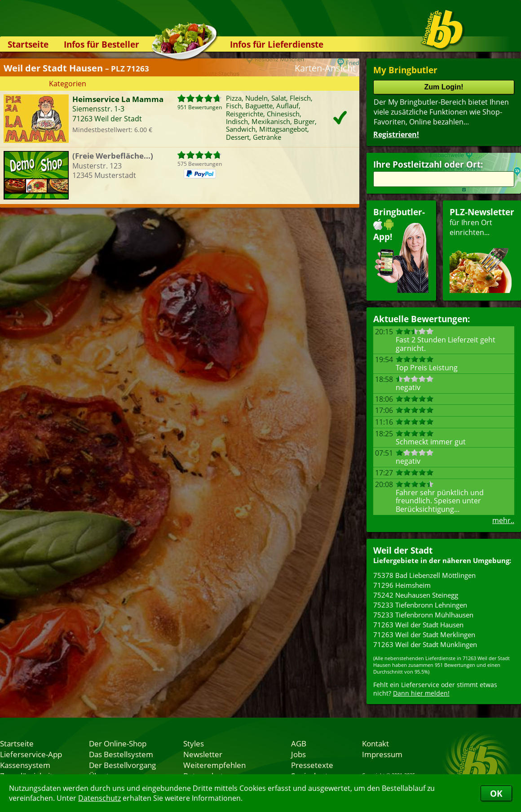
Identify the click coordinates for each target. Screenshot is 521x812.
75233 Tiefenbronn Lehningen (420, 605)
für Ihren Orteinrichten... (482, 250)
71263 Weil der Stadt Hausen (418, 625)
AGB (299, 743)
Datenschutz (99, 798)
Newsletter (203, 754)
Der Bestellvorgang (122, 765)
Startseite (28, 44)
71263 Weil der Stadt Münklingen (425, 644)
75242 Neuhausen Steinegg (416, 595)
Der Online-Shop (118, 743)
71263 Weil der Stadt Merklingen (424, 635)
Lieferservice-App (31, 754)
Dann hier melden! (421, 693)
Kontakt (375, 743)
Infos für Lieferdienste (277, 44)
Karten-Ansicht (325, 68)
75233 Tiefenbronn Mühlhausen (423, 615)
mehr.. (503, 520)
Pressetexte (312, 765)
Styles (194, 743)
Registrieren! (396, 134)
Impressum (382, 754)
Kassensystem (25, 765)
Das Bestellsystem (121, 754)
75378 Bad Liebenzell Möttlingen (424, 575)
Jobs (298, 754)
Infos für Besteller (102, 44)
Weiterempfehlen (214, 765)
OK (496, 793)
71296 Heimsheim (402, 585)
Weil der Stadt (403, 550)
